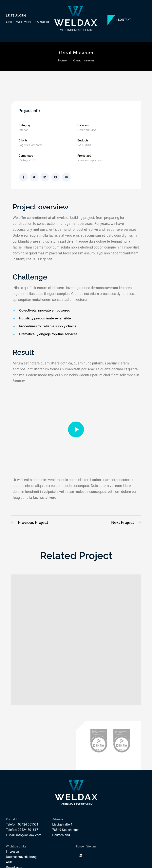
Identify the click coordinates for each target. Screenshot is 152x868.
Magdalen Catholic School (29, 523)
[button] (123, 20)
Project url (84, 156)
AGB (9, 862)
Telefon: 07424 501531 (22, 824)
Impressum (14, 852)
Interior (23, 130)
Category (25, 125)
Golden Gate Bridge (126, 523)
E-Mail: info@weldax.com (24, 835)
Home (62, 60)
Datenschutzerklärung (21, 857)
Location (83, 125)
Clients (23, 140)
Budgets (83, 140)
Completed (26, 156)
